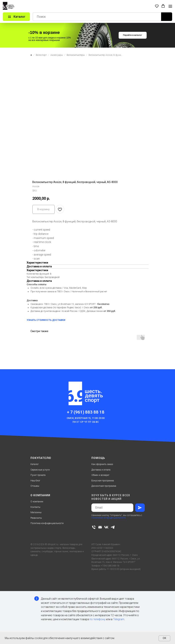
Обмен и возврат (100, 475)
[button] (157, 6)
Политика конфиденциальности (47, 523)
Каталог (35, 464)
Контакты (35, 507)
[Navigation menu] (170, 6)
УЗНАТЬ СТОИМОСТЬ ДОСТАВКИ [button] (46, 320)
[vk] (106, 527)
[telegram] (113, 527)
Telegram (119, 619)
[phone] (94, 527)
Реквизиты (36, 518)
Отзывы (35, 486)
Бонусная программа (103, 481)
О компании (37, 502)
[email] (100, 527)
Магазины (36, 512)
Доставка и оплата (101, 470)
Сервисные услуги (40, 470)
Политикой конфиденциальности (109, 518)
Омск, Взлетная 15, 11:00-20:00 (86, 418)
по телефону (97, 619)
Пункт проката (38, 475)
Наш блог (35, 481)
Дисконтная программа (104, 486)
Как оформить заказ (102, 464)
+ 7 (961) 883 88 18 (86, 412)
